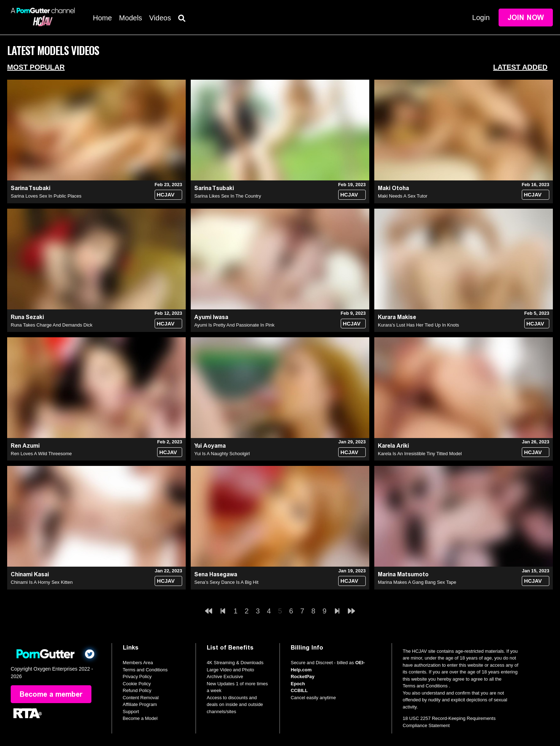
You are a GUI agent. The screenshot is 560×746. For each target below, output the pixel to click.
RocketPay (302, 677)
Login (481, 18)
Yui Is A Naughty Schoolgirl (222, 454)
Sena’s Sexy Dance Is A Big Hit (226, 582)
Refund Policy (137, 690)
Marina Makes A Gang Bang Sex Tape (417, 582)
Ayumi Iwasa (211, 317)
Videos (160, 18)
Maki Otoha (393, 188)
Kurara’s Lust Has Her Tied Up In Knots (418, 325)
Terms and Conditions (145, 670)
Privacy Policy (137, 677)
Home (102, 18)
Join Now (526, 18)
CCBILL (299, 690)
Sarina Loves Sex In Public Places (46, 196)
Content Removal (141, 698)
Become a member (51, 694)
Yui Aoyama (210, 446)
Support (131, 712)
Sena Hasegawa (216, 574)
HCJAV (166, 195)
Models (130, 18)
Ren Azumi (25, 446)
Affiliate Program (140, 704)
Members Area (138, 663)
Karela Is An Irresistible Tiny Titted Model (420, 454)
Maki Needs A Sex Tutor (403, 196)
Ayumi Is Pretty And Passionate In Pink (234, 325)
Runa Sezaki (27, 317)
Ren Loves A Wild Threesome (41, 454)
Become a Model (140, 718)
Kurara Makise (397, 317)
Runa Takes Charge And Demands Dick (52, 325)
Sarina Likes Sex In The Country (228, 196)
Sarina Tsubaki (31, 188)
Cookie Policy (137, 684)
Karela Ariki (393, 446)
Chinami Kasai (30, 574)
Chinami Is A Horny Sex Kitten (42, 582)
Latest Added (520, 67)
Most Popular (36, 67)
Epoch (298, 684)
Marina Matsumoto (403, 574)
